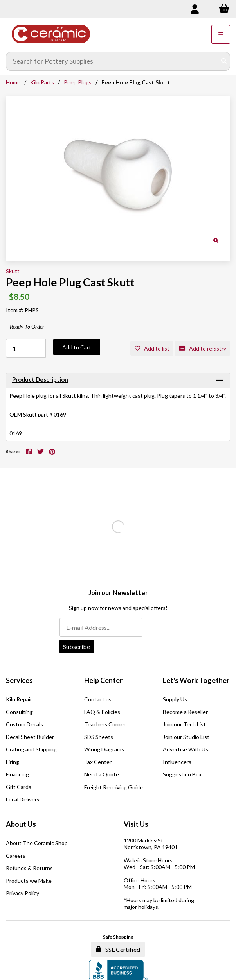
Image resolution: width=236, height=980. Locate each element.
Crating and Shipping (31, 749)
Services (19, 680)
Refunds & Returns (29, 868)
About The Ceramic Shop (37, 843)
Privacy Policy (23, 893)
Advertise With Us (186, 749)
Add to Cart (77, 347)
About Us (21, 824)
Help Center (103, 680)
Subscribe (77, 646)
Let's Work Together (196, 680)
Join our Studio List (186, 737)
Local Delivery (23, 799)
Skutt (13, 271)
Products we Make (29, 881)
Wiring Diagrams (104, 749)
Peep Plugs (78, 82)
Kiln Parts (42, 82)
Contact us (98, 699)
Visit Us (136, 824)
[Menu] (221, 34)
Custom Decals (24, 724)
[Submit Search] (224, 61)
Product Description (40, 379)
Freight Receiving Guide (113, 787)
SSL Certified (118, 949)
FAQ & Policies (102, 712)
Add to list (152, 348)
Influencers (177, 762)
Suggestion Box (182, 774)
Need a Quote (102, 774)
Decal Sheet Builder (30, 737)
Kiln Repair (19, 699)
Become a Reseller (185, 712)
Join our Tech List (184, 724)
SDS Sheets (99, 737)
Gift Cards (19, 787)
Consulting (19, 712)
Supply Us (175, 699)
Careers (16, 856)
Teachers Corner (105, 724)
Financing (17, 774)
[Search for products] (112, 61)
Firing (13, 762)
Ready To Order (27, 326)
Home (13, 82)
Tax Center (98, 762)
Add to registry (203, 348)
